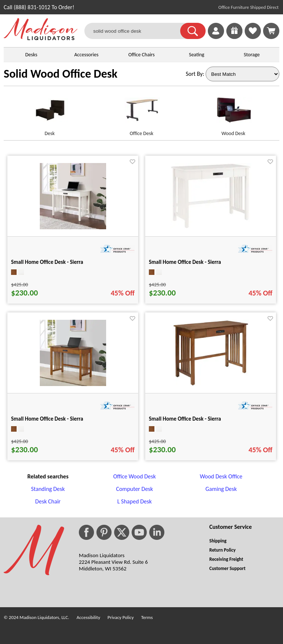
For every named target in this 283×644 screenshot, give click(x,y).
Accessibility (88, 617)
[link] (271, 31)
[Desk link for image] (50, 113)
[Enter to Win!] (234, 37)
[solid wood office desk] (137, 31)
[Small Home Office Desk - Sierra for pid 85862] (73, 227)
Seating (197, 55)
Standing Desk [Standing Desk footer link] (48, 489)
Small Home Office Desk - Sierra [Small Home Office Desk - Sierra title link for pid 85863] (185, 419)
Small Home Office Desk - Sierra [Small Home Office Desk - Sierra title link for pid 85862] (47, 262)
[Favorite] (132, 162)
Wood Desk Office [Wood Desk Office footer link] (221, 476)
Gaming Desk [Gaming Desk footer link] (221, 489)
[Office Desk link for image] (141, 113)
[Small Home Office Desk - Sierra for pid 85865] (211, 227)
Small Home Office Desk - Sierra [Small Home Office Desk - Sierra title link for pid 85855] (47, 419)
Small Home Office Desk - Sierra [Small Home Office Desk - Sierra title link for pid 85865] (185, 262)
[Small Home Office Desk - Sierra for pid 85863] (211, 384)
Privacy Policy (121, 617)
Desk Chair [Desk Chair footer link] (48, 501)
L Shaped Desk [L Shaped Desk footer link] (134, 501)
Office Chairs (141, 55)
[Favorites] (253, 37)
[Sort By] (242, 74)
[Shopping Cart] (271, 31)
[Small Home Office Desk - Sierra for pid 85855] (73, 384)
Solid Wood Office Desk (61, 74)
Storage (252, 55)
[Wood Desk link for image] (233, 113)
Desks (31, 55)
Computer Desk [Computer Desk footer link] (134, 489)
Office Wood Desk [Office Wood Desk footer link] (134, 476)
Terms (147, 617)
